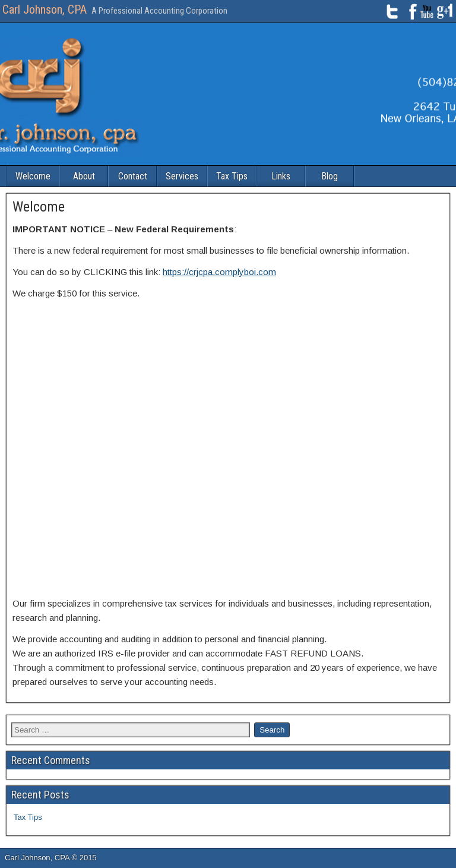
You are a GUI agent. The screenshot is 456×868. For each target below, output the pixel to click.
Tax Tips (232, 176)
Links (281, 176)
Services (182, 176)
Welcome (33, 176)
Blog (330, 176)
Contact (133, 176)
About (84, 176)
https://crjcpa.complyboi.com (219, 272)
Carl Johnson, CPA (45, 10)
